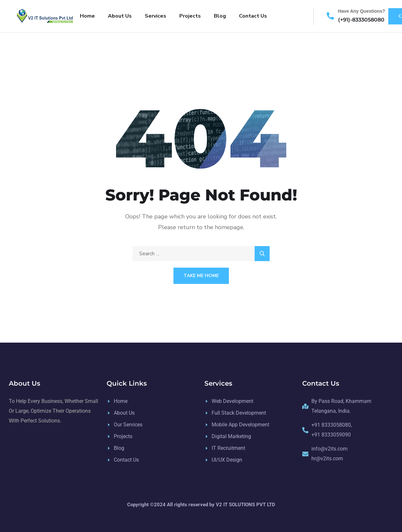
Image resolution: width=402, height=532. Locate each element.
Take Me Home (201, 276)
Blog (220, 16)
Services (156, 16)
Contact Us (253, 16)
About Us (120, 16)
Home (87, 16)
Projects (190, 16)
